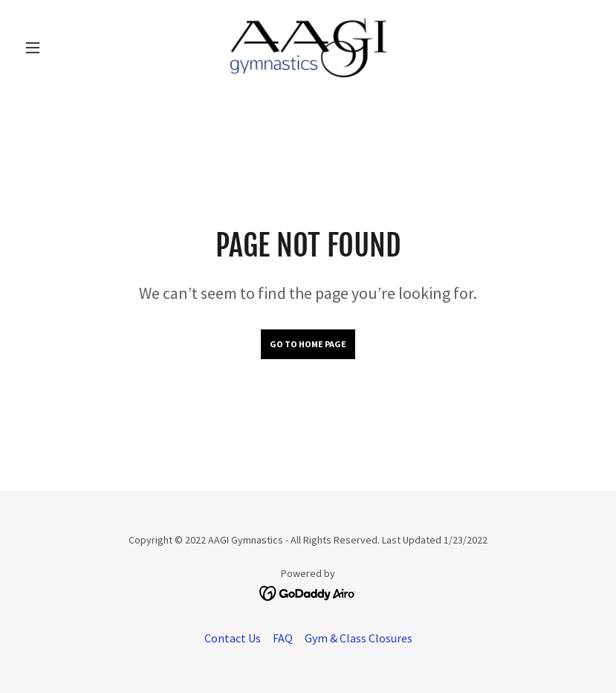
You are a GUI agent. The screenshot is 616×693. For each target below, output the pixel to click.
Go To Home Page (308, 344)
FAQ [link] (283, 638)
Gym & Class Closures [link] (359, 638)
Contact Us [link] (233, 638)
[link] (308, 48)
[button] (61, 48)
